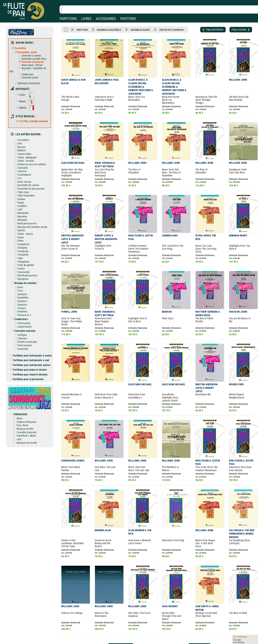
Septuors (20, 305)
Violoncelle (21, 272)
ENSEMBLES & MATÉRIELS (109, 30)
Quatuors (20, 294)
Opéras (19, 230)
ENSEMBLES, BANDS (140, 30)
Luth (18, 210)
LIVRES (86, 19)
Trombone (21, 251)
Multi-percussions (25, 223)
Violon (19, 268)
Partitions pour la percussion (27, 379)
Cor (17, 178)
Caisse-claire (22, 154)
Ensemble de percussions (29, 189)
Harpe (19, 202)
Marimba (20, 216)
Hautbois (20, 206)
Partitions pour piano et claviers (28, 370)
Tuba (18, 258)
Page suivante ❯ (241, 29)
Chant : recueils (24, 161)
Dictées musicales (25, 342)
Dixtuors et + (22, 315)
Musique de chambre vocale (30, 227)
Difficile (20, 108)
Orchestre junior (28, 78)
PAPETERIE (128, 19)
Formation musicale (23, 331)
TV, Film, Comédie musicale (31, 121)
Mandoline (21, 213)
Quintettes (21, 298)
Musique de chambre (23, 283)
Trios (18, 291)
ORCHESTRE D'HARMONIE (172, 30)
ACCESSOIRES (106, 19)
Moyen (20, 101)
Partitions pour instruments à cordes (31, 355)
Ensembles (18, 48)
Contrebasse (22, 175)
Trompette (21, 255)
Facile (20, 95)
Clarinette (20, 168)
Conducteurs (19, 319)
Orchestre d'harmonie (30, 62)
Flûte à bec (21, 192)
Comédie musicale (26, 432)
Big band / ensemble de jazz (28, 70)
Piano (18, 241)
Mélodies (20, 220)
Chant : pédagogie (25, 157)
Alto (17, 143)
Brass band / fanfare (30, 65)
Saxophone (21, 244)
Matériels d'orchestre (27, 83)
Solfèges (20, 335)
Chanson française (26, 422)
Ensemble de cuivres (26, 185)
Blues (19, 418)
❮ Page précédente (213, 29)
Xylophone (21, 279)
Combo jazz (25, 74)
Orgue (18, 237)
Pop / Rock (22, 425)
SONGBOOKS (20, 414)
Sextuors (20, 301)
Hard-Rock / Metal (26, 436)
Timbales (20, 248)
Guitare (19, 199)
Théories (20, 338)
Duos (18, 287)
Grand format (22, 327)
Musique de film (25, 429)
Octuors (20, 308)
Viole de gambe (24, 265)
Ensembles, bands (25, 52)
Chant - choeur (23, 234)
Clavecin (20, 171)
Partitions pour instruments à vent (30, 360)
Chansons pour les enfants (30, 164)
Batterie (19, 150)
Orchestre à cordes (29, 56)
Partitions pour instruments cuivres (30, 365)
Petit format (22, 323)
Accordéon (21, 140)
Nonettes (20, 312)
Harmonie (21, 349)
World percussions (25, 276)
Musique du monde (27, 443)
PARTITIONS (68, 19)
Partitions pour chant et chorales (29, 374)
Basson (19, 147)
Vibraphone (21, 262)
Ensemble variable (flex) (32, 59)
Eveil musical (22, 345)
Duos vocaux (22, 182)
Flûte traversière (24, 196)
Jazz (19, 439)
